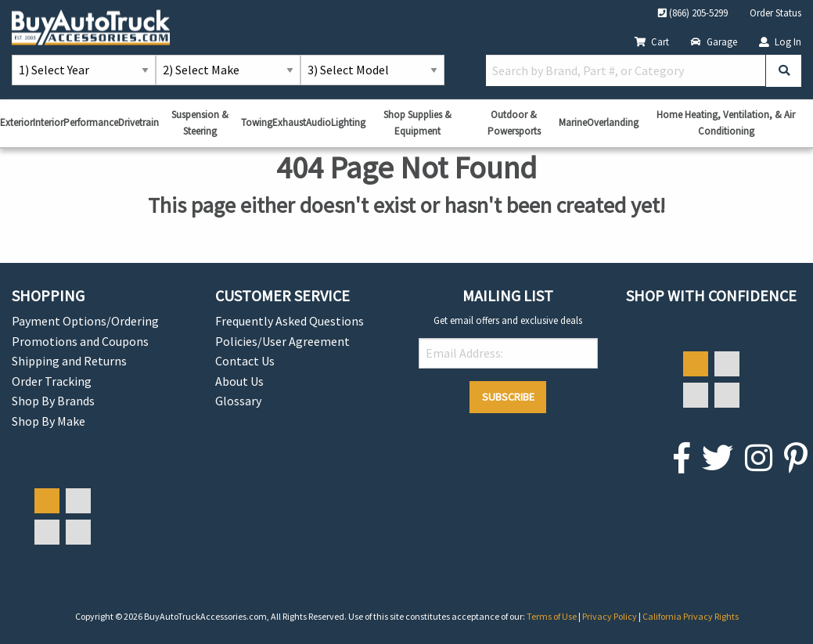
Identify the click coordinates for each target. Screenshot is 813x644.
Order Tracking (52, 381)
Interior (48, 122)
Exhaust (289, 122)
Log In (780, 41)
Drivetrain (138, 122)
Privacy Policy (610, 616)
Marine (573, 122)
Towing (257, 122)
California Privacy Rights (691, 616)
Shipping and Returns (69, 361)
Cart (652, 41)
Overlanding (613, 122)
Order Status (775, 13)
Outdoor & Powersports (514, 123)
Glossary (238, 401)
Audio (318, 122)
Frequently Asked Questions (290, 321)
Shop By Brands (53, 401)
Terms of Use (552, 616)
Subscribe (508, 397)
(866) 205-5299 (693, 13)
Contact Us (245, 361)
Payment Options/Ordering (85, 321)
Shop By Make (49, 421)
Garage (714, 41)
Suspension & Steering (200, 123)
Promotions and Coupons (80, 341)
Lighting (348, 122)
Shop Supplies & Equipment (417, 123)
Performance (91, 122)
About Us (239, 381)
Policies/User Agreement (282, 341)
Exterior (16, 122)
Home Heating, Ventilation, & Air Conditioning (726, 123)
